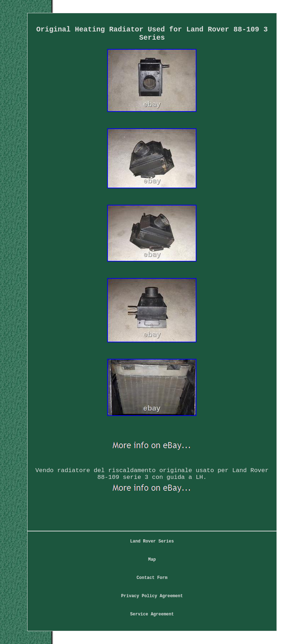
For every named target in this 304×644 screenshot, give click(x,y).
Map (152, 560)
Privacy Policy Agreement (152, 596)
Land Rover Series (152, 541)
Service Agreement (152, 614)
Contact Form (152, 578)
